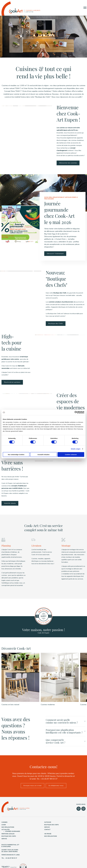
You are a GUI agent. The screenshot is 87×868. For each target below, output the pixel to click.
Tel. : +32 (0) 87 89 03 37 (9, 859)
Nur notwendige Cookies (16, 454)
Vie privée (48, 835)
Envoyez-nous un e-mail (33, 787)
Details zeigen (76, 449)
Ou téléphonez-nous (56, 787)
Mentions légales (8, 835)
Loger (4, 826)
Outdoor (48, 824)
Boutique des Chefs (56, 324)
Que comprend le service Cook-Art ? (66, 742)
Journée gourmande (13, 833)
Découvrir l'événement (55, 254)
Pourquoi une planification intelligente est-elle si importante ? (66, 732)
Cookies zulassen (71, 454)
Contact (47, 831)
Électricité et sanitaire (12, 382)
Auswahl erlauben (43, 454)
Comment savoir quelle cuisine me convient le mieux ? (66, 722)
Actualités (6, 831)
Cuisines (4, 824)
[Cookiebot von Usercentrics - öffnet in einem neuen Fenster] (76, 412)
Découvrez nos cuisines (68, 163)
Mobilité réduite (10, 503)
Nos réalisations (8, 828)
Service (47, 828)
